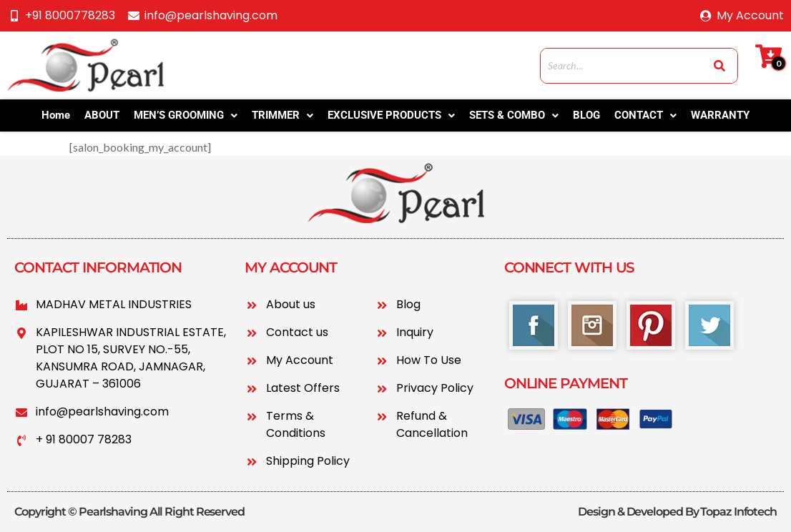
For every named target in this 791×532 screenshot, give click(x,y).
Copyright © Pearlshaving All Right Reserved (129, 512)
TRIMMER (282, 115)
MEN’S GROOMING (186, 115)
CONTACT (645, 115)
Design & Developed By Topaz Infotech (677, 512)
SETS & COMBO (514, 115)
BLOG (586, 115)
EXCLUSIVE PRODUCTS (391, 115)
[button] (186, 115)
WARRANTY (720, 115)
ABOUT (102, 115)
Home (56, 115)
